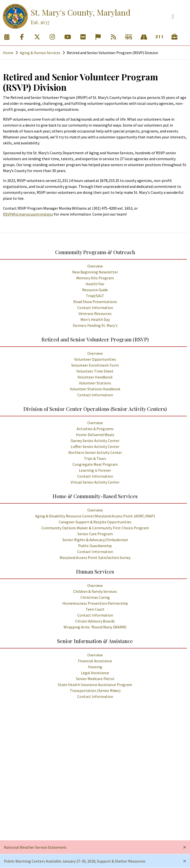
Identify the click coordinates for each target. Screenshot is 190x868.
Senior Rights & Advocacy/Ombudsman (95, 540)
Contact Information (95, 308)
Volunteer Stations (95, 383)
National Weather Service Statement (35, 847)
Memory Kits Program (95, 278)
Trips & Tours (95, 458)
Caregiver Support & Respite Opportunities (95, 522)
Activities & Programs (95, 429)
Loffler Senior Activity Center (95, 446)
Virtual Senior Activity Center (95, 482)
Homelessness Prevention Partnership (95, 603)
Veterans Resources (95, 313)
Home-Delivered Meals (95, 435)
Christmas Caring (95, 597)
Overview (95, 266)
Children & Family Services (95, 591)
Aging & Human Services (40, 53)
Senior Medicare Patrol (95, 679)
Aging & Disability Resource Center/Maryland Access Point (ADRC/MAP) (95, 516)
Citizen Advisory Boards (95, 621)
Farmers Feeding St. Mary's (95, 325)
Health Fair (95, 284)
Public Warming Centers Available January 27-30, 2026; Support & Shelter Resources (75, 861)
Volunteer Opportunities (95, 359)
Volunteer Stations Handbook (95, 389)
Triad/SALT (95, 296)
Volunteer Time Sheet (95, 371)
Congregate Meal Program (95, 464)
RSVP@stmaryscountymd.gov (28, 214)
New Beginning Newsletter (95, 272)
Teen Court (95, 609)
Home (8, 53)
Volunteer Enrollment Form (95, 365)
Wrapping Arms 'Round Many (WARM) (95, 627)
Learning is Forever (95, 470)
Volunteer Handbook (95, 377)
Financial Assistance (95, 661)
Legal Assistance (95, 673)
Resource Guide (95, 290)
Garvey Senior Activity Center (95, 441)
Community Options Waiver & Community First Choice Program (95, 528)
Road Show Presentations (95, 302)
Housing (95, 667)
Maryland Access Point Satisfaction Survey (95, 557)
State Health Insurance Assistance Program (95, 685)
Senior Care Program (95, 534)
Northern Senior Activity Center (95, 452)
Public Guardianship (95, 546)
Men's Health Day (95, 319)
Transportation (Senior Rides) (95, 690)
